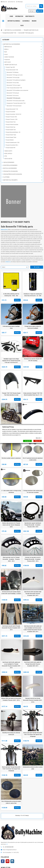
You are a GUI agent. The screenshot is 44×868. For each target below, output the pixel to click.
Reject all (38, 441)
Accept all (27, 441)
